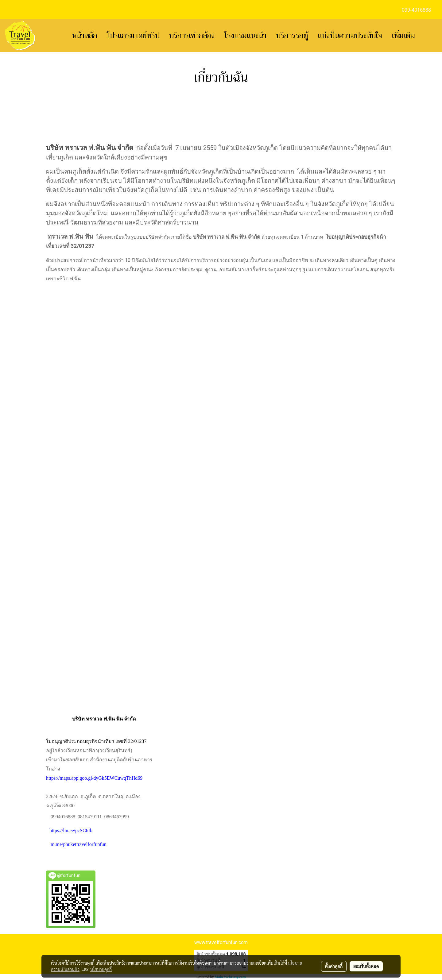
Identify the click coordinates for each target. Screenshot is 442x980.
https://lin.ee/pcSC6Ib (71, 830)
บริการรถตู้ (292, 36)
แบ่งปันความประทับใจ (350, 36)
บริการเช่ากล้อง (192, 36)
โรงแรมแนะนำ (245, 36)
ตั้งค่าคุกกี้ (334, 966)
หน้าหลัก (85, 36)
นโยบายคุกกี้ (101, 969)
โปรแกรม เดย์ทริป (133, 36)
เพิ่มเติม (403, 36)
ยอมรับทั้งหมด (366, 966)
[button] (429, 36)
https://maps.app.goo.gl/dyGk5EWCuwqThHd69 (94, 778)
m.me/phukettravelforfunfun (79, 844)
